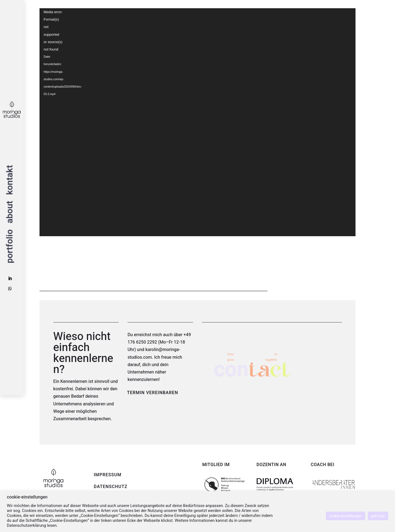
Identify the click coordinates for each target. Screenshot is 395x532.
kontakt (11, 180)
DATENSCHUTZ (111, 487)
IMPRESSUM (108, 475)
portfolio (11, 246)
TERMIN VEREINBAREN (153, 393)
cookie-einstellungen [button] (345, 516)
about (11, 212)
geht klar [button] (378, 516)
